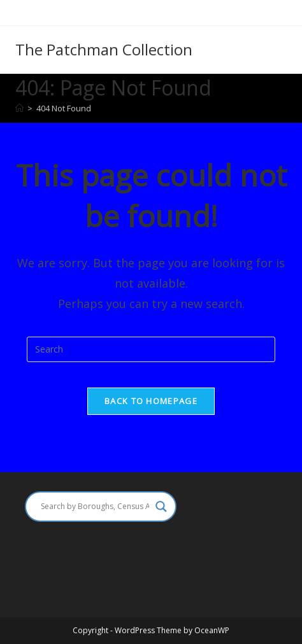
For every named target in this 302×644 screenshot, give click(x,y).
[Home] (19, 108)
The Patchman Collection (104, 49)
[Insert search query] (151, 349)
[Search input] (95, 507)
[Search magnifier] (161, 507)
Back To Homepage (151, 401)
